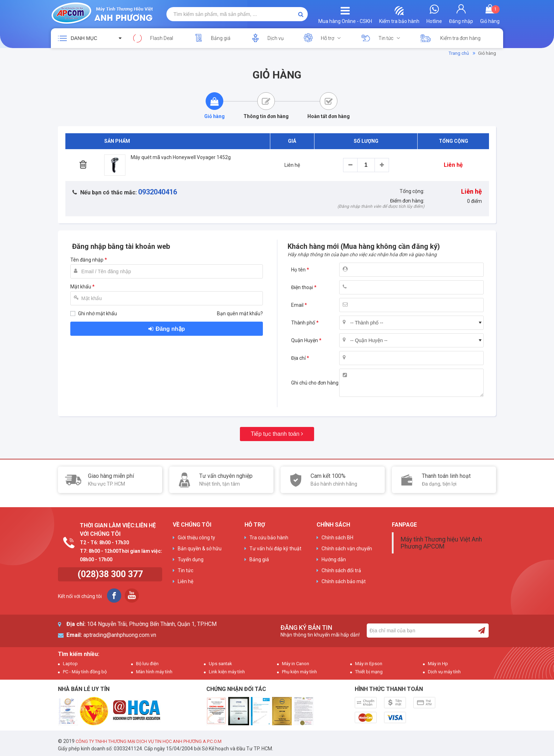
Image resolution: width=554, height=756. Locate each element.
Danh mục (84, 38)
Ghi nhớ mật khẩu (98, 313)
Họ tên (298, 270)
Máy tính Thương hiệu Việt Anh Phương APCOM (441, 543)
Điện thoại (302, 287)
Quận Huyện (305, 340)
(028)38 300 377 (110, 574)
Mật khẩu (81, 287)
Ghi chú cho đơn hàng (315, 383)
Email (297, 305)
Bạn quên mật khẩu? (240, 313)
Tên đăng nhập (87, 260)
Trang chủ (459, 53)
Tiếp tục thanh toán (275, 434)
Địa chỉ (298, 358)
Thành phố (303, 323)
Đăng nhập (170, 329)
